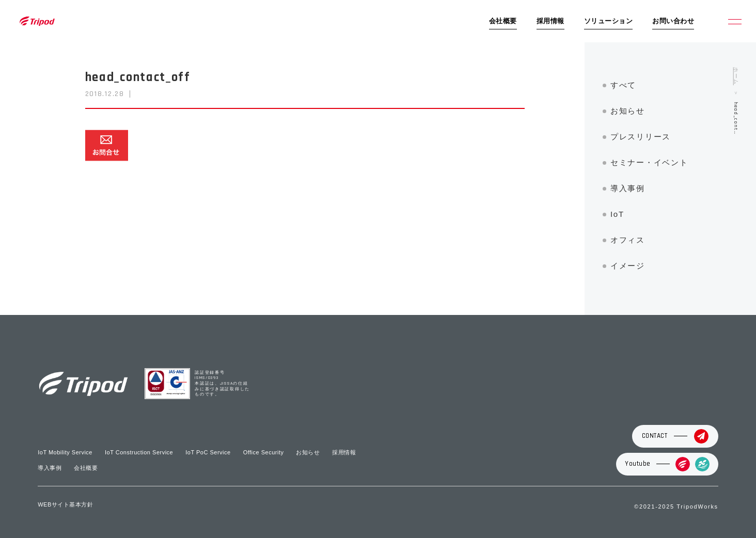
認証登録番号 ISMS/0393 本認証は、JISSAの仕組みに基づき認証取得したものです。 (222, 384)
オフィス (628, 240)
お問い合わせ (673, 21)
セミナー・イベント (649, 162)
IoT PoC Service (208, 452)
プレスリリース (641, 137)
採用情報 (550, 21)
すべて (623, 85)
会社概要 (503, 21)
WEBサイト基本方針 (65, 504)
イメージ (628, 266)
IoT (617, 214)
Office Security (264, 452)
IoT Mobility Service (65, 452)
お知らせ (628, 111)
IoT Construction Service (139, 452)
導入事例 (628, 188)
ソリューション (609, 21)
